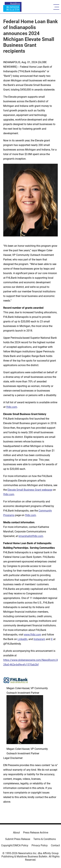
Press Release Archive (36, 833)
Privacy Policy (40, 845)
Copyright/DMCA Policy (15, 845)
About (16, 833)
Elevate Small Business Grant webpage (30, 490)
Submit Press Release (18, 839)
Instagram (39, 639)
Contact (55, 845)
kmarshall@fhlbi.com (31, 536)
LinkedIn (22, 639)
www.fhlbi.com (33, 635)
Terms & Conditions (45, 839)
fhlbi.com (12, 407)
